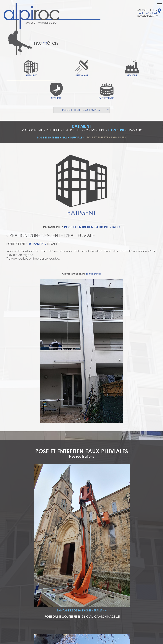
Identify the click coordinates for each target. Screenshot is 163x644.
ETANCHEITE (72, 130)
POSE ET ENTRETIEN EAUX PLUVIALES (61, 137)
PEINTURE (53, 130)
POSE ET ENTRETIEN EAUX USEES (106, 138)
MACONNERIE (32, 130)
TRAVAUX (135, 130)
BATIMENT (82, 126)
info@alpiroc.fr (147, 16)
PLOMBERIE (116, 130)
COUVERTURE (95, 130)
